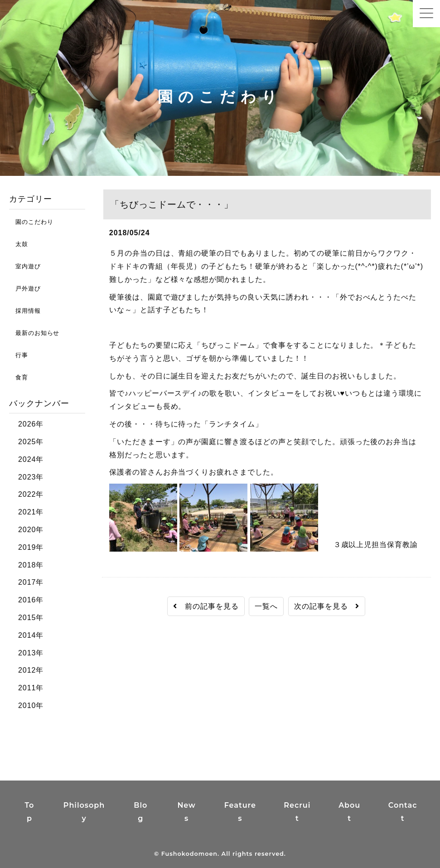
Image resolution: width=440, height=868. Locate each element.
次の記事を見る (327, 606)
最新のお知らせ (34, 333)
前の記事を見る (206, 606)
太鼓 (19, 244)
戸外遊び (25, 289)
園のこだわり (31, 222)
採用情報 (25, 311)
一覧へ (266, 606)
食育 (19, 377)
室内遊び (25, 266)
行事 (19, 355)
